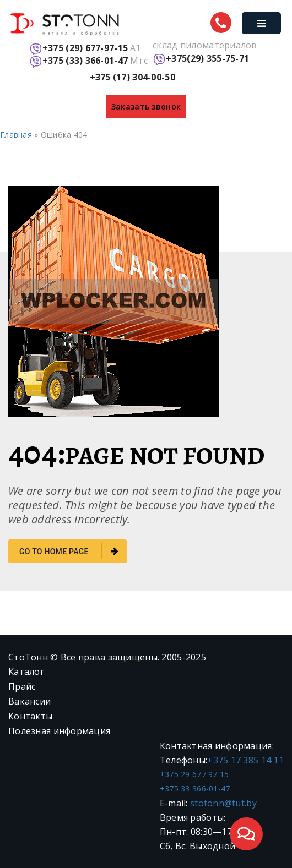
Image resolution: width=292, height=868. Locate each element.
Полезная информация (59, 731)
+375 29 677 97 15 (194, 774)
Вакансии (29, 701)
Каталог (26, 672)
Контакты (30, 716)
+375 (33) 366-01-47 (85, 61)
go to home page (69, 551)
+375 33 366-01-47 (195, 788)
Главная (16, 135)
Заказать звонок (146, 107)
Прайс (22, 686)
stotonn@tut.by (223, 803)
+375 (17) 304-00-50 (133, 77)
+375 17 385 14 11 (245, 760)
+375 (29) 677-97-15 (85, 48)
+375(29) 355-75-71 (207, 59)
